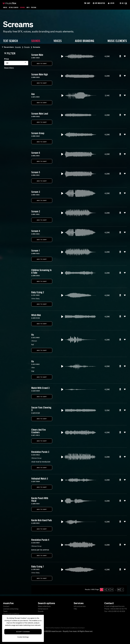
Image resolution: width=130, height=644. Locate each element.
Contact (6, 606)
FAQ (75, 609)
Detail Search (14, 7)
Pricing (34, 7)
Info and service (80, 606)
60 (119, 591)
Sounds (23, 7)
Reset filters (9, 68)
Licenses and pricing (11, 609)
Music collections (44, 606)
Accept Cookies (23, 632)
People (27, 47)
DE (123, 3)
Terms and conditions (11, 614)
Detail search (43, 609)
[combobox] (16, 63)
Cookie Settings (23, 637)
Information (55, 628)
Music (5, 7)
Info (28, 7)
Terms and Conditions (69, 628)
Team (5, 611)
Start (48, 628)
